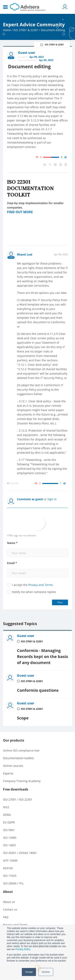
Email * (12, 563)
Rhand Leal (25, 254)
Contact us (10, 909)
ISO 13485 (10, 838)
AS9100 (8, 868)
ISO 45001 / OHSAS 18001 (20, 853)
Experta (8, 773)
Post (60, 602)
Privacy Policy (23, 949)
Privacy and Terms (41, 585)
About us (9, 902)
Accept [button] (29, 972)
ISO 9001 (9, 830)
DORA (7, 815)
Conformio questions (38, 690)
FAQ (6, 917)
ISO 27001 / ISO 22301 (18, 799)
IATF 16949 (10, 860)
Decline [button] (46, 972)
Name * (12, 543)
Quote (13, 483)
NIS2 (6, 807)
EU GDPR (9, 822)
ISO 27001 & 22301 (26, 30)
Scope (23, 718)
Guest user (26, 636)
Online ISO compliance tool (21, 750)
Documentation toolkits (18, 758)
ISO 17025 (10, 876)
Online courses (13, 766)
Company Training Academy (22, 781)
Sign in (52, 499)
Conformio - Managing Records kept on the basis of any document (42, 657)
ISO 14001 (10, 845)
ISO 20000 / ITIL (13, 883)
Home (7, 30)
